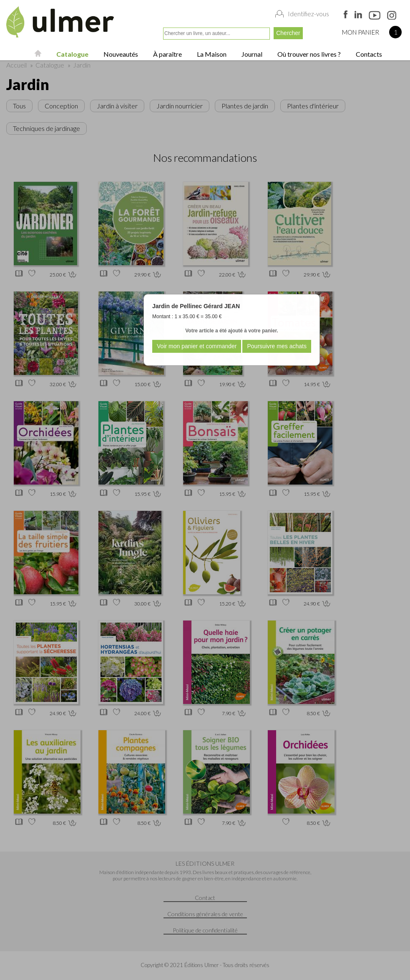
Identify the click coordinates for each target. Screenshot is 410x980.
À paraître (167, 54)
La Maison (211, 54)
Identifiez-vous (308, 14)
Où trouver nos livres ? (308, 54)
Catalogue (72, 54)
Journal (251, 54)
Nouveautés (120, 54)
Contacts (368, 54)
